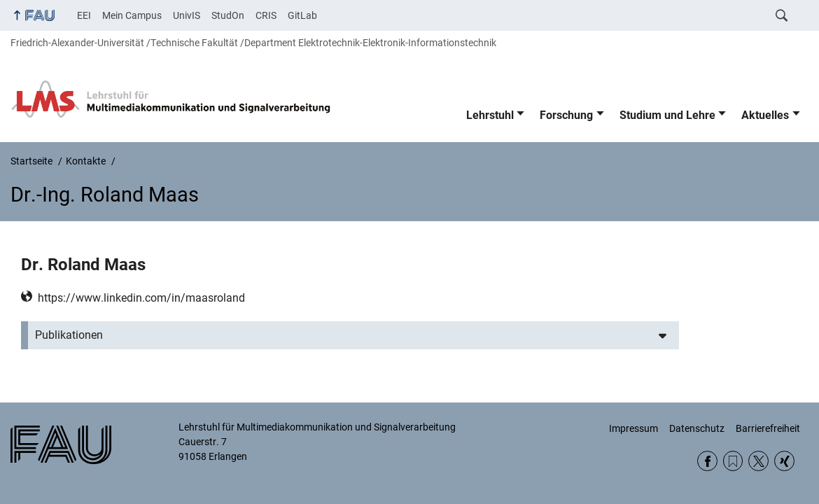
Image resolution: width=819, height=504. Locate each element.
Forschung (566, 115)
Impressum (633, 428)
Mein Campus (132, 15)
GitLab (302, 15)
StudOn (228, 15)
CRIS (266, 15)
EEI (84, 15)
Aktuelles (765, 115)
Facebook (707, 461)
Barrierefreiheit (768, 428)
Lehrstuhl (490, 115)
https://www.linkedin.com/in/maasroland (141, 298)
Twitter (758, 461)
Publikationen (69, 335)
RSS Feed (733, 461)
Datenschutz (697, 428)
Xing (784, 461)
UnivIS (187, 15)
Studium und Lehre (667, 115)
